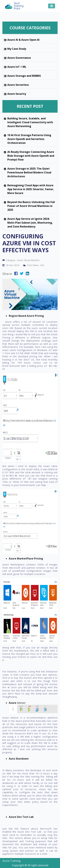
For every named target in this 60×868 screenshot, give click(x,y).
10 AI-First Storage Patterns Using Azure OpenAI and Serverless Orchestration (29, 139)
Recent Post (30, 106)
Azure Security (17, 94)
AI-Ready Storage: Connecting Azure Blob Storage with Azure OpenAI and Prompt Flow (31, 156)
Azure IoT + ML (17, 67)
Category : (21, 260)
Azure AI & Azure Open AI (23, 40)
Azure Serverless (18, 85)
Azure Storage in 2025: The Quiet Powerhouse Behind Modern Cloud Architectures (29, 172)
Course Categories (30, 28)
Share (7, 274)
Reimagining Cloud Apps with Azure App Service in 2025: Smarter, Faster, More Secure (31, 189)
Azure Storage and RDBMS (24, 76)
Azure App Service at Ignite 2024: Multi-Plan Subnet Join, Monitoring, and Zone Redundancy (30, 223)
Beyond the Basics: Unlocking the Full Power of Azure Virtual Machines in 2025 (31, 206)
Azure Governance (19, 58)
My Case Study (17, 49)
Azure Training (11, 861)
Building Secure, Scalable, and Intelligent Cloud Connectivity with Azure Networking (30, 122)
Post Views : (34, 265)
